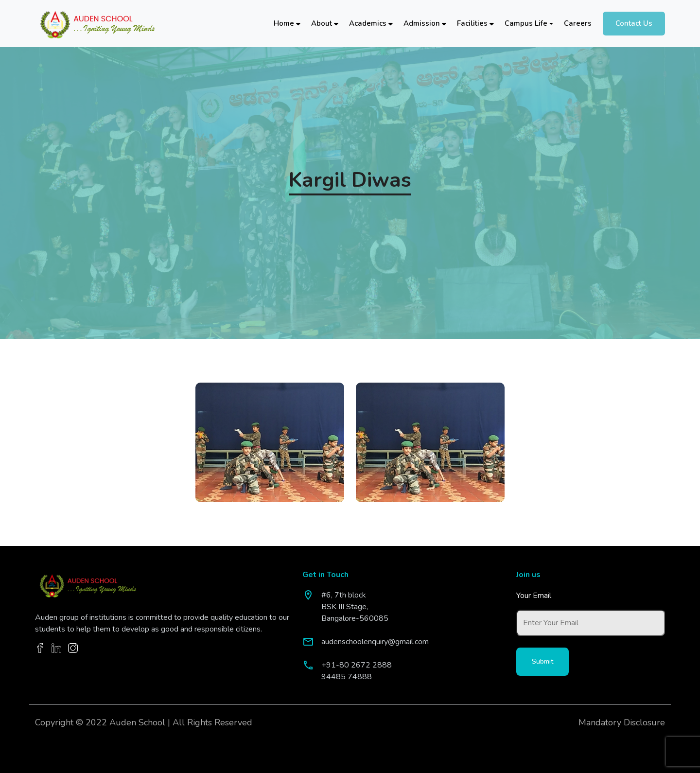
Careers (578, 23)
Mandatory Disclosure (622, 722)
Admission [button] (425, 23)
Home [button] (287, 23)
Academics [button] (371, 23)
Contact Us (634, 23)
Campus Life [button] (526, 23)
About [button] (325, 23)
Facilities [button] (475, 23)
